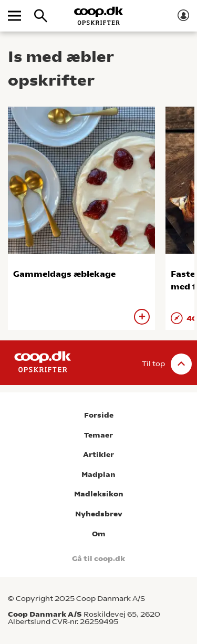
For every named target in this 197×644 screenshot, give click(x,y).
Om (99, 534)
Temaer (98, 435)
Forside (99, 415)
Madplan (98, 475)
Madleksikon (99, 494)
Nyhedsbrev (99, 514)
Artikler (98, 455)
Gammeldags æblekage (64, 274)
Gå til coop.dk (98, 559)
